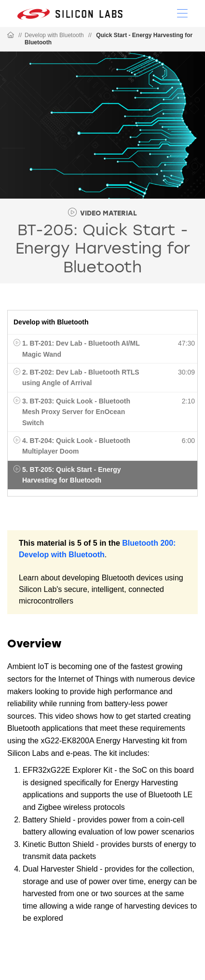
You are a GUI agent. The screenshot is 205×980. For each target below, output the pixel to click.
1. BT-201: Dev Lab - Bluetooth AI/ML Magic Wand (81, 349)
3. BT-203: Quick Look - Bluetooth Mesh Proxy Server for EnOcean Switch (76, 412)
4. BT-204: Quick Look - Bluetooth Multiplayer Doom (76, 446)
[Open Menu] (182, 13)
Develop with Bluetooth (54, 35)
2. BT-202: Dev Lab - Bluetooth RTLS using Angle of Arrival (81, 377)
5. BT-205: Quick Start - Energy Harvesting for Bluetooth (72, 475)
